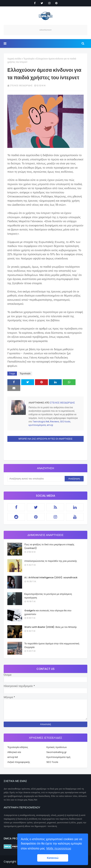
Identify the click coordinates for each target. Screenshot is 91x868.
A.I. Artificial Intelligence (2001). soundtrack (51, 577)
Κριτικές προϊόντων (57, 747)
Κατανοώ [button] (53, 858)
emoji (50, 425)
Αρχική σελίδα (14, 59)
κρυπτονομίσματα (37, 425)
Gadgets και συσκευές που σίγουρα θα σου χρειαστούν (48, 612)
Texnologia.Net (41, 422)
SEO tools (65, 422)
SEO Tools (52, 762)
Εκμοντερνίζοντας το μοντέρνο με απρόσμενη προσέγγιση (48, 596)
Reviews (55, 422)
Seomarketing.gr (57, 752)
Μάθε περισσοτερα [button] (59, 848)
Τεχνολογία (29, 59)
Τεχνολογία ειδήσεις (18, 747)
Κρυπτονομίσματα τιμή (58, 757)
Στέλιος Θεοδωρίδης (21, 85)
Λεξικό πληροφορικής (19, 762)
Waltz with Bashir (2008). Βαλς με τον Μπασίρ (50, 627)
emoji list (13, 757)
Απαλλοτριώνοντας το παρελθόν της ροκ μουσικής (51, 561)
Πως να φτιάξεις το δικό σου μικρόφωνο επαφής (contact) (49, 546)
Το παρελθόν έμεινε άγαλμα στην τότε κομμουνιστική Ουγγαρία (52, 645)
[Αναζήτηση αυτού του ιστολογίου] (36, 479)
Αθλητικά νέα (14, 752)
